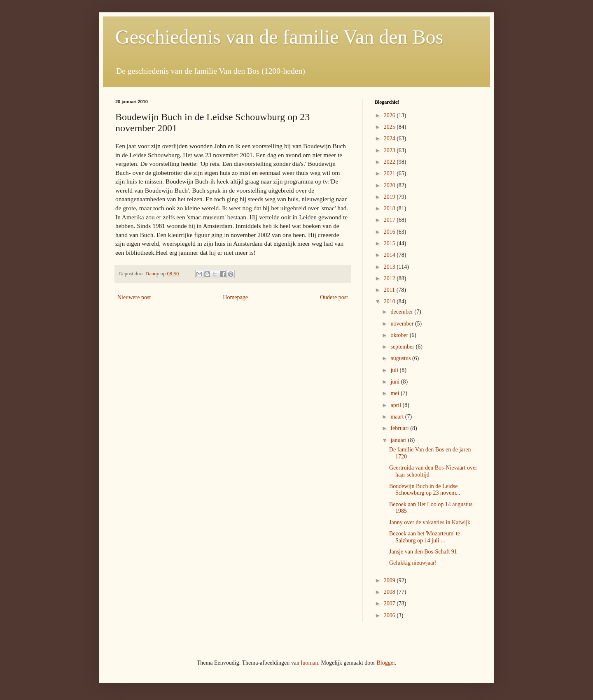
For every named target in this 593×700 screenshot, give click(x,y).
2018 (390, 208)
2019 (390, 197)
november (403, 324)
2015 (390, 243)
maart (398, 417)
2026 (390, 115)
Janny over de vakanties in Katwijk (430, 522)
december (402, 312)
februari (400, 428)
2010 (390, 301)
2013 (390, 267)
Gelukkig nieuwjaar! (413, 563)
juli (395, 370)
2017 (390, 220)
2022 (390, 162)
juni (396, 382)
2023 (390, 150)
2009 (390, 580)
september (403, 347)
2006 (390, 615)
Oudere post (334, 297)
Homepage (235, 297)
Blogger (385, 663)
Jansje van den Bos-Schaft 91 (423, 552)
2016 (390, 232)
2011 (390, 290)
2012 (390, 278)
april (396, 405)
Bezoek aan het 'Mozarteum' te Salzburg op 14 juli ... (425, 537)
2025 (390, 127)
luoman (310, 663)
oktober (400, 335)
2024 (390, 138)
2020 (390, 185)
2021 (390, 173)
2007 (390, 603)
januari (399, 440)
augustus (401, 358)
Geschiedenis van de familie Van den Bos (279, 37)
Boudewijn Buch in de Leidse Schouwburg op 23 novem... (425, 490)
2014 (390, 255)
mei (396, 393)
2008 (390, 592)
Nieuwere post (134, 297)
